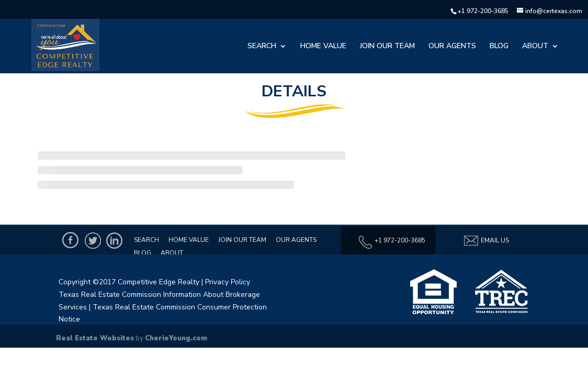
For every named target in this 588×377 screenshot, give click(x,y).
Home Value (323, 47)
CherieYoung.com (176, 338)
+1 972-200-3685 (483, 11)
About (535, 47)
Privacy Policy (228, 282)
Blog (499, 47)
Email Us (486, 241)
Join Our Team (387, 47)
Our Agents (452, 47)
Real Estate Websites (95, 338)
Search (262, 47)
